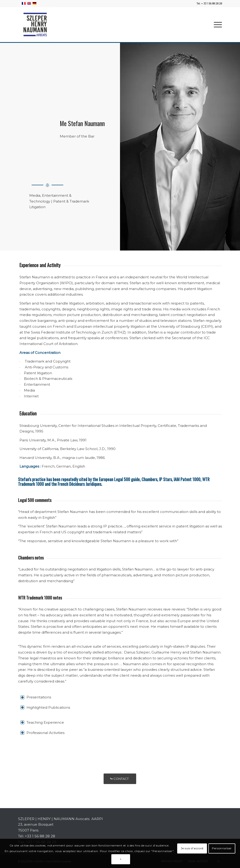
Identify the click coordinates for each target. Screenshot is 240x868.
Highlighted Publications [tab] (45, 707)
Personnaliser (222, 848)
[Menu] (216, 25)
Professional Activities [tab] (43, 733)
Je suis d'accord (192, 848)
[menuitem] (216, 25)
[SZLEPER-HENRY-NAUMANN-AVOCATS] (36, 25)
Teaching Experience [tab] (42, 722)
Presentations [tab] (36, 697)
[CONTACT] (120, 779)
